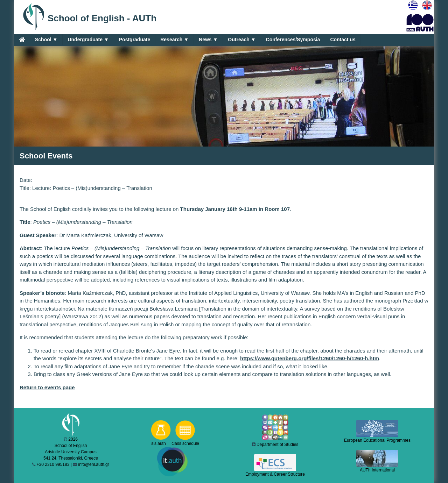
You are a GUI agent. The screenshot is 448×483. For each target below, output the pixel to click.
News (208, 40)
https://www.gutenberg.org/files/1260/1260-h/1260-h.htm (310, 358)
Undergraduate (88, 40)
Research (174, 40)
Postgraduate (135, 40)
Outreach (242, 40)
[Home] (22, 40)
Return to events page (47, 387)
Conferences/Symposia (293, 40)
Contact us (343, 40)
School (46, 40)
